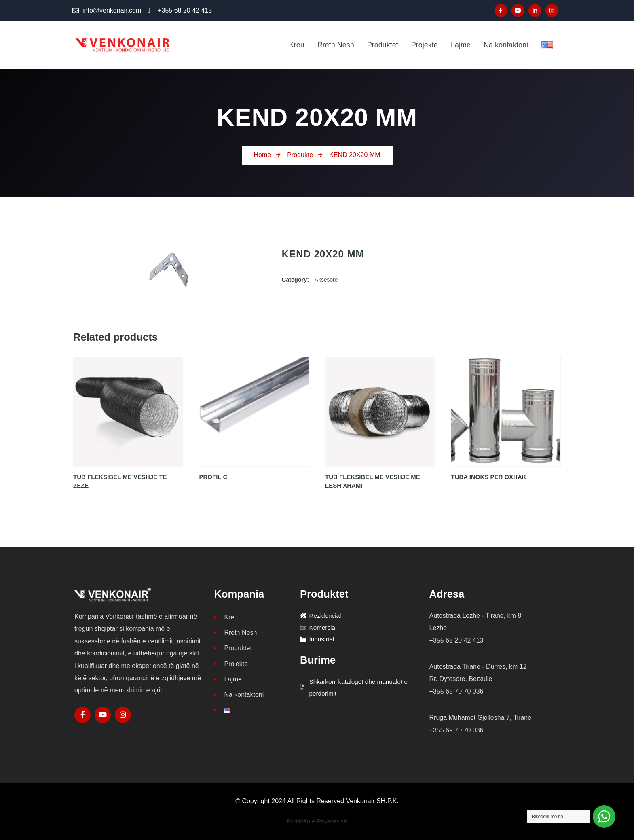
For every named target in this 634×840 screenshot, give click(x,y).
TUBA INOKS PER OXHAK (489, 477)
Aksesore (327, 280)
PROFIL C (213, 477)
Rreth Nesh (235, 634)
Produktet (233, 650)
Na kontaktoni (239, 699)
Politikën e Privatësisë (317, 821)
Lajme (228, 682)
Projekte (231, 666)
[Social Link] (501, 11)
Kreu (226, 618)
